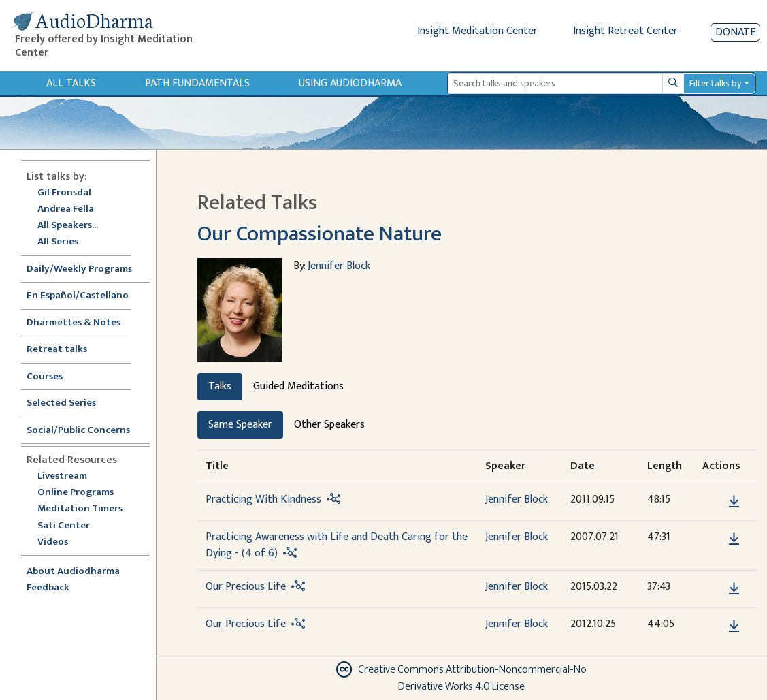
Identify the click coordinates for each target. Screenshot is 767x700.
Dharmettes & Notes (74, 323)
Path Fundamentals (197, 83)
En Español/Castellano (78, 296)
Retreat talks (57, 350)
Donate (735, 32)
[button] (713, 502)
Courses (45, 377)
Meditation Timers (80, 509)
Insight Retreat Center (625, 31)
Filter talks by (715, 83)
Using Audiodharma (350, 83)
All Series (58, 242)
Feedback (48, 588)
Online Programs (76, 493)
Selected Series (69, 403)
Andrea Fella (66, 209)
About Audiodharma (73, 572)
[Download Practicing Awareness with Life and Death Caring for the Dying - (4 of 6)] (734, 539)
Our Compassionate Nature (320, 234)
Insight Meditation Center (477, 31)
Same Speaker (240, 425)
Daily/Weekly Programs (86, 269)
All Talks (71, 83)
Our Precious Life (246, 587)
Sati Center (64, 526)
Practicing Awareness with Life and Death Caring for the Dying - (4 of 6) (337, 545)
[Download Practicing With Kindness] (734, 502)
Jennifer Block (339, 266)
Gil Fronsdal (64, 193)
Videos (60, 542)
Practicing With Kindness (263, 499)
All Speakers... (68, 226)
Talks (220, 386)
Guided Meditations (298, 386)
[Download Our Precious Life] (734, 589)
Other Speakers (329, 425)
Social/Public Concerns (78, 431)
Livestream (62, 476)
